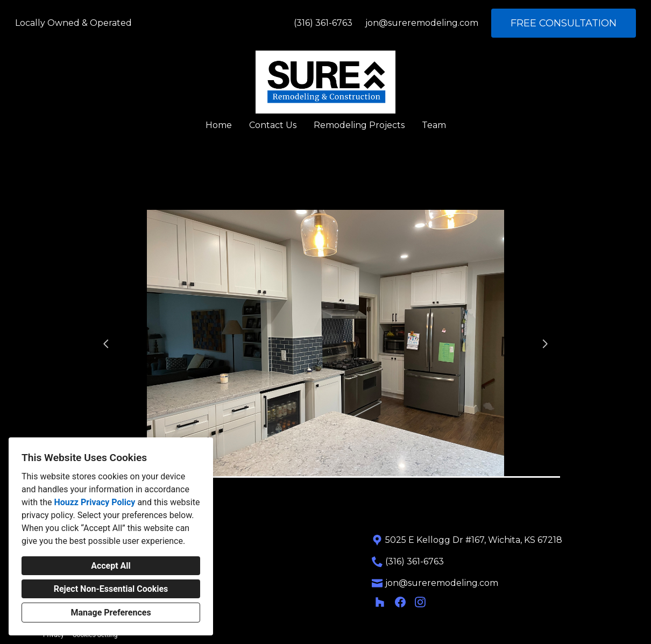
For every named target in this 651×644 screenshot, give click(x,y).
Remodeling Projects (359, 125)
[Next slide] (545, 344)
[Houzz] (380, 602)
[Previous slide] (106, 344)
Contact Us (273, 125)
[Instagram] (420, 602)
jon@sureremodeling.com (422, 23)
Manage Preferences (111, 613)
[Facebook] (400, 602)
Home (219, 125)
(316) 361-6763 (323, 23)
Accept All (111, 566)
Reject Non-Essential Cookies (111, 589)
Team (434, 125)
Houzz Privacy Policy (94, 502)
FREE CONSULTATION (564, 23)
